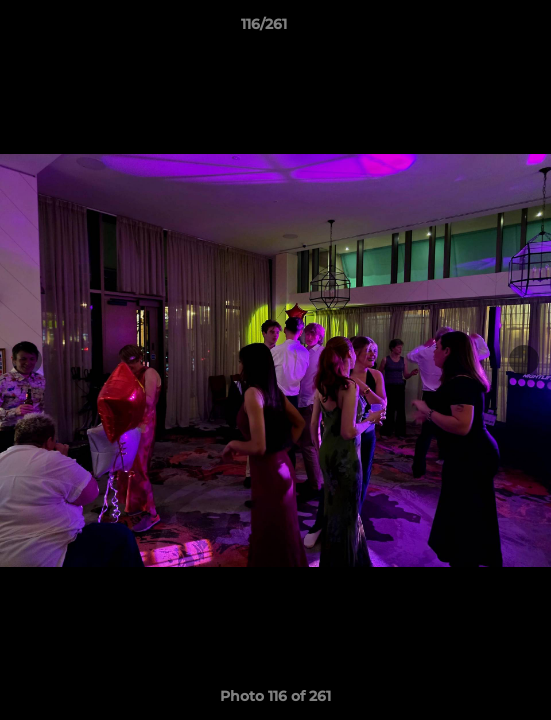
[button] (479, 29)
